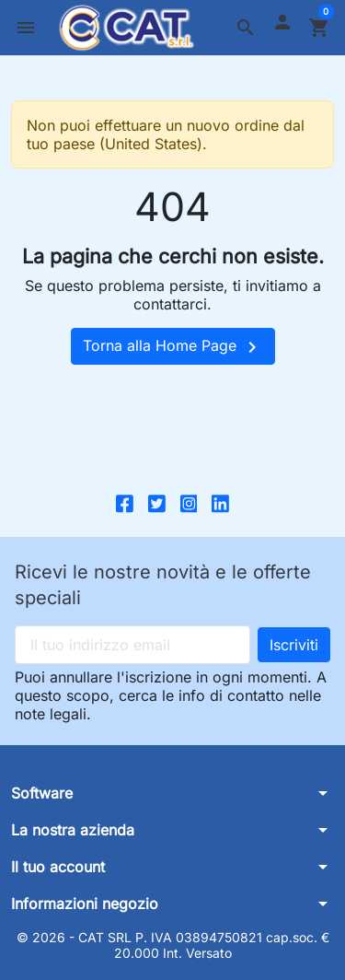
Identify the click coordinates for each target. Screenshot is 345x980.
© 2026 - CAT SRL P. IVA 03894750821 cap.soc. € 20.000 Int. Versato (173, 945)
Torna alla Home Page (173, 347)
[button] (246, 28)
